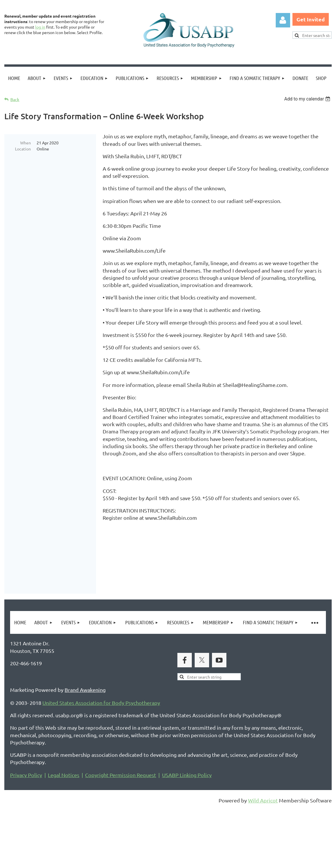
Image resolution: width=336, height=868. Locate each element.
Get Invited (311, 19)
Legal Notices (64, 828)
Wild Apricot (263, 853)
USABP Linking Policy (187, 828)
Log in (283, 20)
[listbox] (308, 99)
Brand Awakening (85, 743)
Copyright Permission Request (121, 828)
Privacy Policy (26, 828)
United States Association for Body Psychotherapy (101, 756)
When (26, 143)
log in (40, 27)
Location (23, 149)
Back (15, 99)
